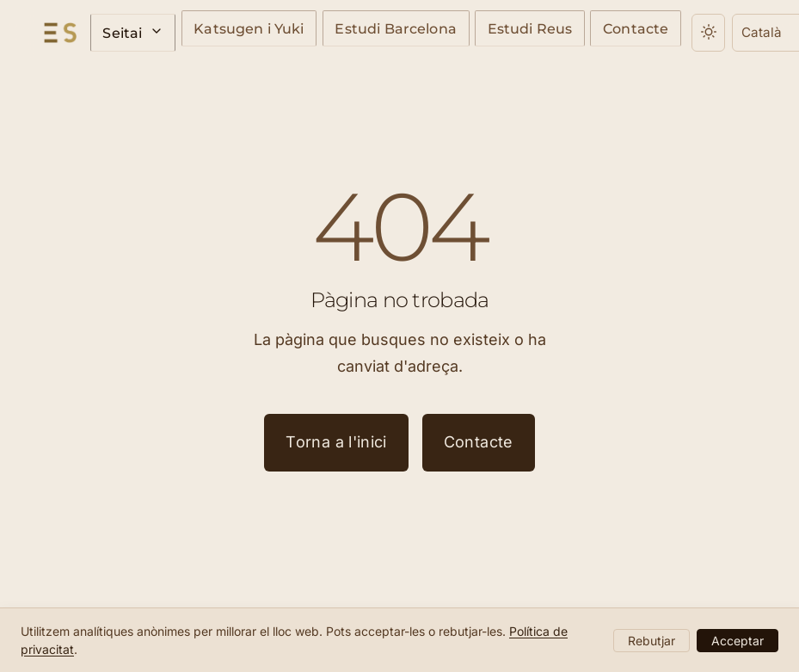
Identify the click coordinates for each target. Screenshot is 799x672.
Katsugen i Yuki (237, 31)
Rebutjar (651, 641)
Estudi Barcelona (373, 31)
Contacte (595, 31)
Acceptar (738, 641)
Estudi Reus (497, 31)
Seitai (130, 33)
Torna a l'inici (336, 442)
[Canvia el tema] (664, 33)
